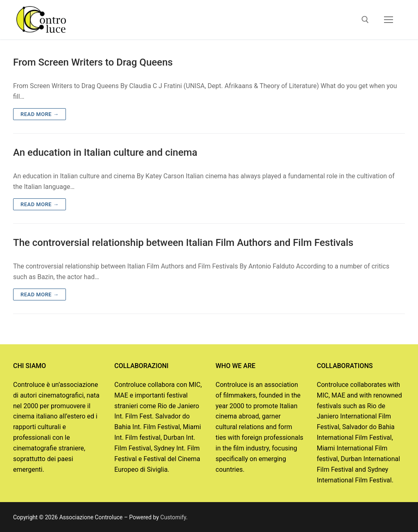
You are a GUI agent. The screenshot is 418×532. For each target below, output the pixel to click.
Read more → (40, 114)
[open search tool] (365, 20)
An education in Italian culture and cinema (105, 152)
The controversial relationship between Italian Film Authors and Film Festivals (183, 243)
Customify (173, 517)
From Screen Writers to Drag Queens (93, 62)
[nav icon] (389, 20)
